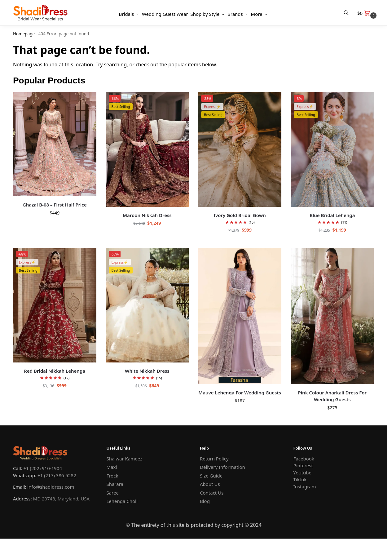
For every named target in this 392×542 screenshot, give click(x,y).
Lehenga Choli (122, 501)
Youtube (302, 473)
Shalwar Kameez (124, 459)
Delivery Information (222, 467)
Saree (112, 493)
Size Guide (211, 476)
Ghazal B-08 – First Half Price (55, 205)
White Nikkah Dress (147, 371)
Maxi (112, 467)
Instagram (305, 486)
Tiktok (300, 479)
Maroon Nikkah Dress (147, 215)
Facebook (304, 459)
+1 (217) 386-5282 (57, 475)
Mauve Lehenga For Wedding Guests (240, 393)
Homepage (24, 34)
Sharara (115, 484)
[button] (368, 13)
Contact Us (212, 493)
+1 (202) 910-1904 (43, 468)
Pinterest (303, 465)
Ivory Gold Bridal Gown (240, 215)
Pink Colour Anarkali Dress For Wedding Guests (332, 396)
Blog (205, 501)
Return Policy (214, 459)
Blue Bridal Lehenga (332, 215)
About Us (210, 484)
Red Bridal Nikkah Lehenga (55, 371)
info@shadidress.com (51, 487)
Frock (112, 476)
